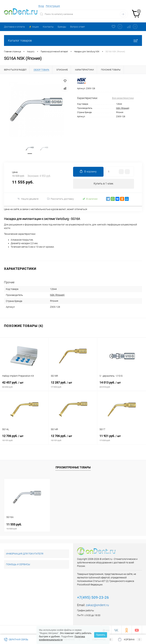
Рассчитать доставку (60, 200)
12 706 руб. (24, 438)
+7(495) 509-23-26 (93, 597)
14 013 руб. (122, 385)
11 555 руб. (27, 526)
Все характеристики (123, 98)
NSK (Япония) (123, 108)
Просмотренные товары (73, 467)
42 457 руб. (24, 385)
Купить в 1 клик (103, 184)
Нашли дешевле (28, 200)
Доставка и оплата (14, 27)
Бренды (62, 27)
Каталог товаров (73, 40)
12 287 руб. (73, 385)
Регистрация (53, 6)
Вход (41, 6)
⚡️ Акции (34, 27)
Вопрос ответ (78, 27)
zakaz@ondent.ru (97, 605)
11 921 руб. (122, 438)
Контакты (48, 27)
